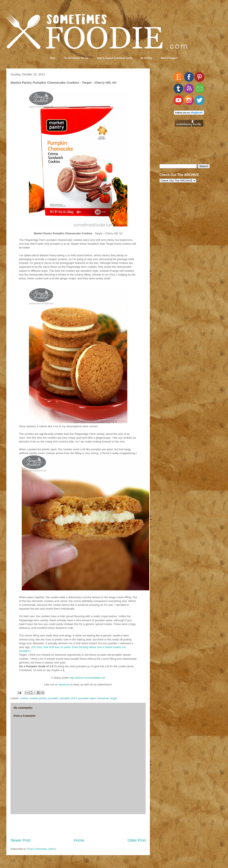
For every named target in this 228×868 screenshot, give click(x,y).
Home (79, 840)
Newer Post (20, 840)
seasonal (103, 698)
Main (53, 58)
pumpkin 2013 (68, 698)
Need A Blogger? (169, 58)
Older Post (137, 840)
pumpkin (53, 698)
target (113, 698)
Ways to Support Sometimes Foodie (115, 58)
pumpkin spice (87, 698)
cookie (24, 698)
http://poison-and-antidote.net (87, 678)
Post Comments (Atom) (42, 849)
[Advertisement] (78, 826)
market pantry (38, 698)
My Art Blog (147, 58)
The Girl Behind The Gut (76, 58)
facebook (64, 684)
